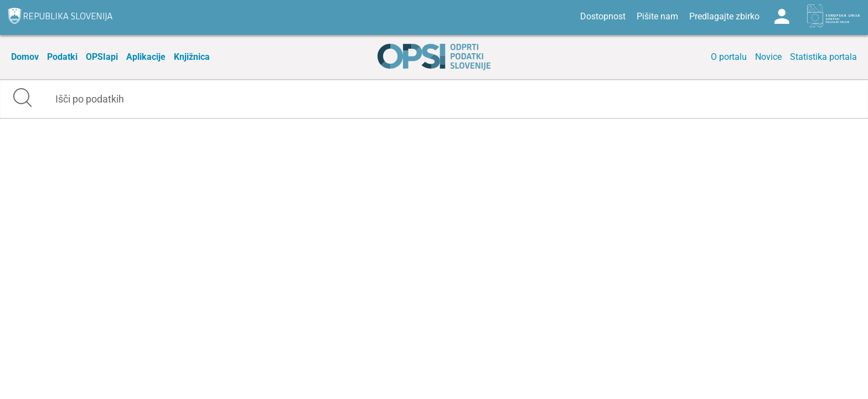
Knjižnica (192, 57)
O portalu (729, 57)
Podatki (62, 57)
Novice (768, 57)
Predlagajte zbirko (724, 16)
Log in (782, 17)
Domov (25, 57)
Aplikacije (146, 57)
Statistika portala (823, 57)
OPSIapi (102, 57)
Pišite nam (657, 16)
